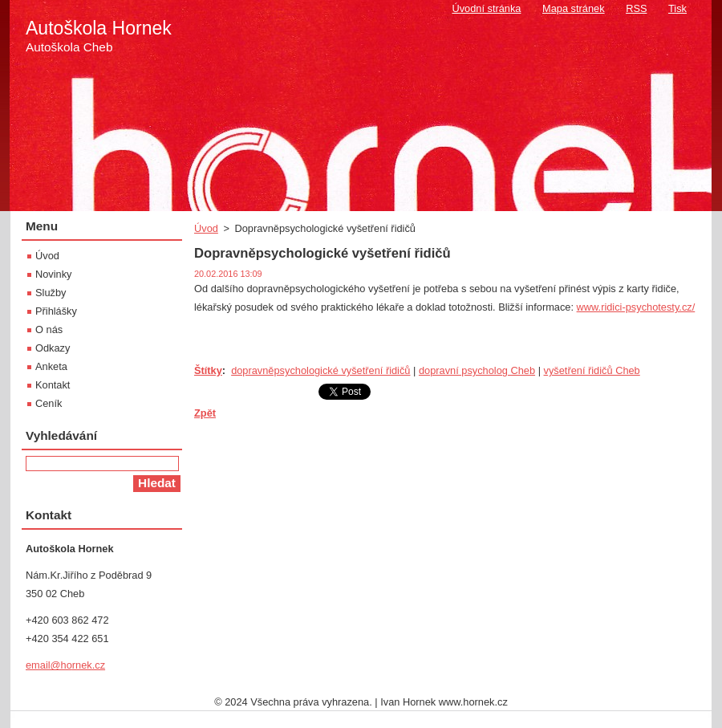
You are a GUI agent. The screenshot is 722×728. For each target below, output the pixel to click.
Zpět (205, 413)
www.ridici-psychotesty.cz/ (636, 307)
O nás (49, 329)
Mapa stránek (574, 8)
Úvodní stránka (486, 8)
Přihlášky (56, 311)
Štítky (208, 370)
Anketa (51, 366)
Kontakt (53, 385)
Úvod (206, 228)
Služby (51, 293)
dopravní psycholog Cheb (477, 370)
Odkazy (53, 348)
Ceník (49, 403)
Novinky (54, 274)
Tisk (677, 8)
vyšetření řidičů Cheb (592, 370)
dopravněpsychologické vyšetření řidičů (320, 370)
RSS (636, 8)
